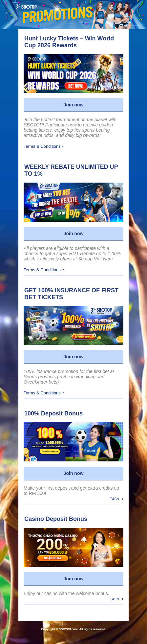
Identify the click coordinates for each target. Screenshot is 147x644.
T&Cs (117, 499)
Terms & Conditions (44, 146)
